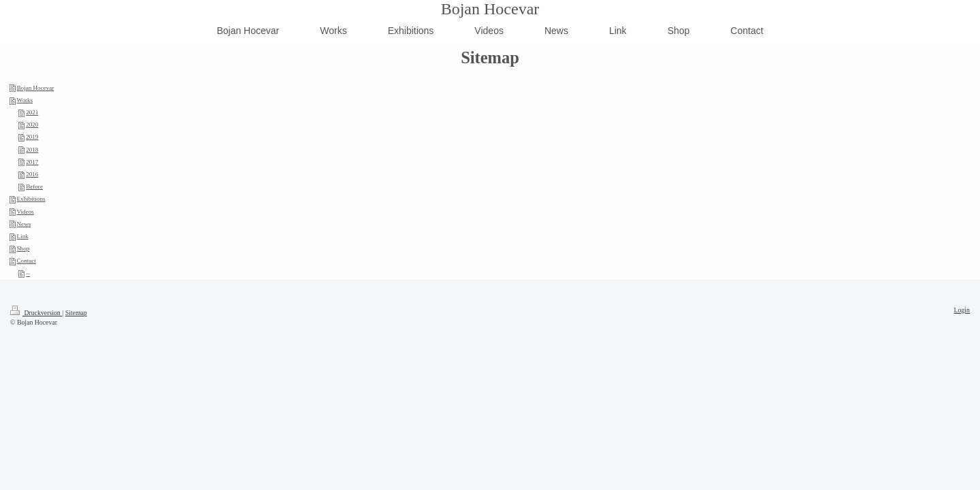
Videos (26, 212)
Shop (23, 248)
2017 (32, 162)
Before (34, 186)
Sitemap (76, 313)
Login (962, 310)
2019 (32, 137)
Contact (27, 261)
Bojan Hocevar (490, 9)
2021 (32, 112)
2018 (32, 150)
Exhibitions (31, 199)
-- (28, 274)
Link (23, 236)
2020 (32, 125)
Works (25, 100)
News (24, 224)
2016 (32, 174)
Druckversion (36, 313)
